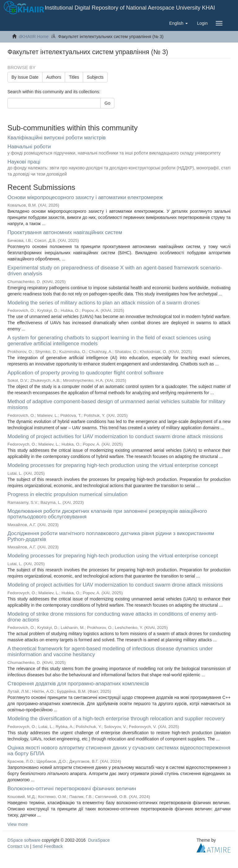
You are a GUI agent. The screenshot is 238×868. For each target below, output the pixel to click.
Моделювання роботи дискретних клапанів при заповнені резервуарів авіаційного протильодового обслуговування (107, 514)
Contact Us (18, 846)
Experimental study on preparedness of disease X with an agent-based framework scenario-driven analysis (115, 271)
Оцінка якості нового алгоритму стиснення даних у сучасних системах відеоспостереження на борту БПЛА (119, 751)
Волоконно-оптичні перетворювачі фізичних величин (72, 789)
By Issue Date (25, 77)
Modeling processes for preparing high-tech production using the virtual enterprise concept (113, 465)
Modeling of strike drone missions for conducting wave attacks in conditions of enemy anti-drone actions (112, 617)
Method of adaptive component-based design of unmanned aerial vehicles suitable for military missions (116, 404)
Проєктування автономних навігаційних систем (65, 232)
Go (107, 103)
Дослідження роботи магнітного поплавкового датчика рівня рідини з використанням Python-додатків (111, 536)
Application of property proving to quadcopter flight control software (86, 373)
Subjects (95, 77)
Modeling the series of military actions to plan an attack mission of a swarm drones (104, 303)
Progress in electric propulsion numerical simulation (67, 494)
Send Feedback (48, 846)
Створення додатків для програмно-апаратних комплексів (78, 684)
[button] (178, 23)
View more (18, 824)
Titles (74, 77)
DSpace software (24, 840)
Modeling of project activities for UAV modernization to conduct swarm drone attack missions (115, 436)
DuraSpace (99, 840)
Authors (54, 77)
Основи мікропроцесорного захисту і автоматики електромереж (85, 197)
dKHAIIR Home (34, 37)
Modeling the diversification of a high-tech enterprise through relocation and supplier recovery (116, 719)
